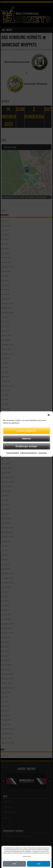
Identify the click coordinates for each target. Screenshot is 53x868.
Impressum (42, 453)
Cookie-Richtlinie (13, 453)
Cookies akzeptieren (27, 431)
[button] (49, 415)
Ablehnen (26, 438)
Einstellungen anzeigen (26, 446)
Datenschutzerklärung (29, 453)
